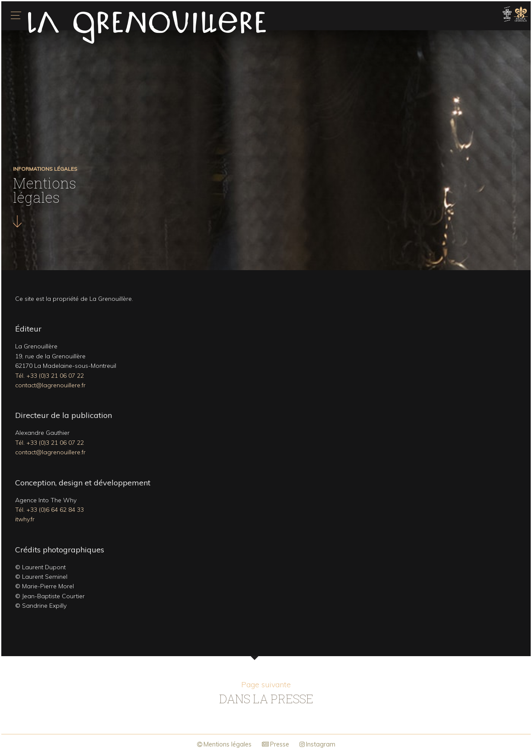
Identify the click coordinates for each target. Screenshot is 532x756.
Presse (276, 744)
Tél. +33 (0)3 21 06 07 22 (49, 376)
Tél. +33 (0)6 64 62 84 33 (49, 510)
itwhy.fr (25, 519)
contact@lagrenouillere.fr (50, 385)
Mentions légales (224, 744)
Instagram (317, 744)
